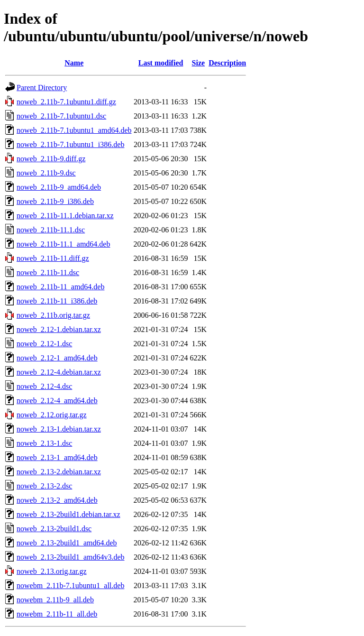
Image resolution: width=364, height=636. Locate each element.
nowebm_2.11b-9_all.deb (55, 600)
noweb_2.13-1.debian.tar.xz (59, 429)
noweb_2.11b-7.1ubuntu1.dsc (61, 116)
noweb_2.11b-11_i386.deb (57, 301)
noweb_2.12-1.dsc (44, 344)
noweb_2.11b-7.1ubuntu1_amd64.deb (74, 130)
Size (199, 63)
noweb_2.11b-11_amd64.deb (60, 287)
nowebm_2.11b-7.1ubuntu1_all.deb (70, 585)
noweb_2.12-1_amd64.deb (57, 358)
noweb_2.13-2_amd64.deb (57, 500)
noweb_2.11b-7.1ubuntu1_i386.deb (70, 144)
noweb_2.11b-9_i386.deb (55, 201)
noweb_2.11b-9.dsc (46, 173)
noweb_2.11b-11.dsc (48, 272)
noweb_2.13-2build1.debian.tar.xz (68, 514)
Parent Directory (42, 88)
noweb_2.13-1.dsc (44, 443)
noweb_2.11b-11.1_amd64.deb (63, 244)
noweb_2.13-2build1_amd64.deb (67, 543)
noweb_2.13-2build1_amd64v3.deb (71, 557)
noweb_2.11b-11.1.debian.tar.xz (65, 216)
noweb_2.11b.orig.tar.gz (53, 315)
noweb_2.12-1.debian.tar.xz (59, 329)
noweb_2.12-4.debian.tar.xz (59, 372)
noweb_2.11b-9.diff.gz (51, 159)
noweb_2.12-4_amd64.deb (57, 401)
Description (227, 63)
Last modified (161, 63)
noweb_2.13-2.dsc (44, 486)
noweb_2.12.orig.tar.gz (52, 415)
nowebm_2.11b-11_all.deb (57, 614)
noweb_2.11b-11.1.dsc (51, 230)
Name (74, 63)
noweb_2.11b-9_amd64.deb (59, 187)
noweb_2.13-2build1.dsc (54, 529)
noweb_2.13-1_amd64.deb (57, 457)
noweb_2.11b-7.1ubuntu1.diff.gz (66, 102)
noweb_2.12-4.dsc (44, 386)
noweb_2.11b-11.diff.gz (53, 258)
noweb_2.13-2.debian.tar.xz (59, 472)
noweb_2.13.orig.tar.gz (52, 571)
